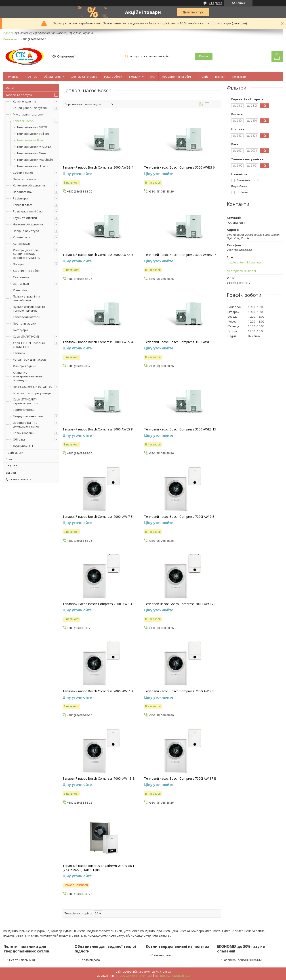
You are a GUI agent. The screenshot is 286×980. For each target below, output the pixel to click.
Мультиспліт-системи (28, 114)
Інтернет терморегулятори (32, 393)
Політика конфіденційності (173, 976)
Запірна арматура (26, 231)
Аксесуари (20, 330)
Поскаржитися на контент (135, 976)
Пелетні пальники (22, 960)
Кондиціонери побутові (30, 108)
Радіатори (20, 198)
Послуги (135, 77)
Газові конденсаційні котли (242, 960)
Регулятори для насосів (29, 359)
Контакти (239, 77)
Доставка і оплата (84, 77)
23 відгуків (215, 3)
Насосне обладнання (28, 224)
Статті (10, 459)
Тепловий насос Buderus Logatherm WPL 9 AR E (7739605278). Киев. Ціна (99, 868)
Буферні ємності (24, 173)
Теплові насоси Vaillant (33, 134)
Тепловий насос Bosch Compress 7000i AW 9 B (179, 691)
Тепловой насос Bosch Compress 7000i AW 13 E (99, 604)
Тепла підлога (23, 205)
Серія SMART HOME (26, 336)
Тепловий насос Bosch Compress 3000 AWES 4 (98, 342)
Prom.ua (165, 972)
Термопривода (24, 410)
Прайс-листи (14, 453)
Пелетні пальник (25, 179)
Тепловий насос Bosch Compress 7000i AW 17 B (180, 779)
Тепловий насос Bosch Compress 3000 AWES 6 (179, 342)
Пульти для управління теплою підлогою (29, 309)
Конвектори (22, 237)
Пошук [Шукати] (204, 56)
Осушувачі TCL (23, 446)
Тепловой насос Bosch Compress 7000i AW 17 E (180, 604)
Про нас (31, 77)
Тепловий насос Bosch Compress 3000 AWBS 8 (98, 255)
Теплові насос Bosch (31, 140)
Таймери (19, 353)
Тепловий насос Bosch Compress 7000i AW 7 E (98, 517)
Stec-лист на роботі (27, 271)
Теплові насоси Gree (31, 153)
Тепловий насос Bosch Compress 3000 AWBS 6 (179, 167)
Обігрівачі (20, 439)
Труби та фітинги (25, 218)
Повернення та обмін (177, 77)
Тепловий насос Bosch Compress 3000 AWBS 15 (180, 255)
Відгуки (220, 77)
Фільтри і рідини (25, 366)
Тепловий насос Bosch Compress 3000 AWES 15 (180, 429)
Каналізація (21, 244)
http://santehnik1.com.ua (244, 262)
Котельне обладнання (29, 185)
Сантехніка (21, 277)
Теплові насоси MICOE (32, 127)
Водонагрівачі (23, 192)
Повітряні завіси (25, 323)
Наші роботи (113, 77)
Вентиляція (21, 284)
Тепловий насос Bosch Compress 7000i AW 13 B (99, 779)
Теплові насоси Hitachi (32, 166)
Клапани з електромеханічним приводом (27, 376)
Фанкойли (20, 290)
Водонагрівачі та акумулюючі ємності (27, 425)
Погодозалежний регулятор (33, 387)
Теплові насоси (24, 121)
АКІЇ (153, 77)
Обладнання (53, 77)
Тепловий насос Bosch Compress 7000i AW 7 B (98, 691)
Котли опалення (24, 101)
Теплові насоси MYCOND (34, 147)
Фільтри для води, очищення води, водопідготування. (26, 254)
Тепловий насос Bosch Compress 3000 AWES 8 (98, 429)
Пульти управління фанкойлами (26, 298)
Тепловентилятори (27, 317)
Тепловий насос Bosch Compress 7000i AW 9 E (179, 517)
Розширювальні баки (28, 211)
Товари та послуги (19, 95)
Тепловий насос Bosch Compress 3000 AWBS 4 (98, 167)
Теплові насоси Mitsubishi (35, 160)
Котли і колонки (24, 433)
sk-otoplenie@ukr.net (241, 271)
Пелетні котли (162, 955)
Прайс (204, 77)
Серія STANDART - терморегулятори (26, 401)
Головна (13, 77)
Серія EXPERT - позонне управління (29, 345)
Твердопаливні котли (28, 416)
